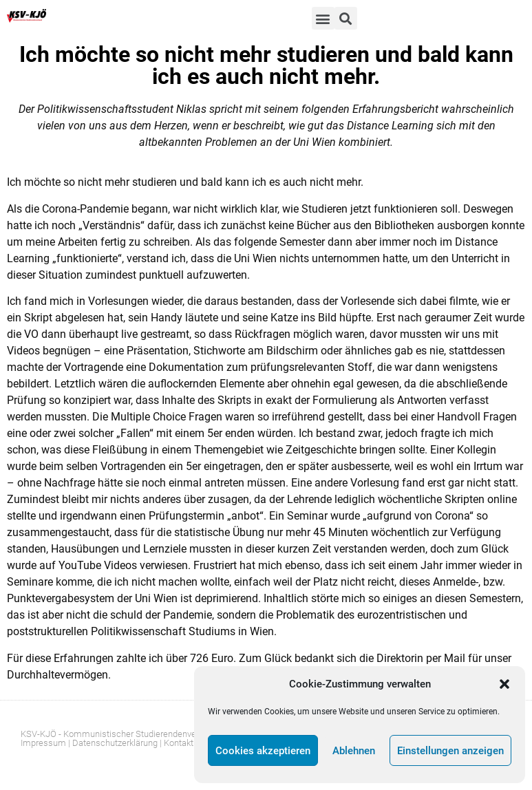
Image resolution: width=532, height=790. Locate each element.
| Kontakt (177, 743)
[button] (504, 684)
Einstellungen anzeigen (450, 751)
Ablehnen (354, 751)
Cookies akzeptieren (263, 751)
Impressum (43, 743)
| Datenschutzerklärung (113, 743)
